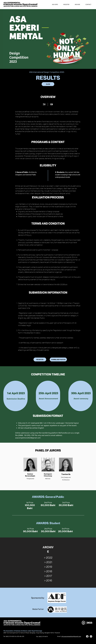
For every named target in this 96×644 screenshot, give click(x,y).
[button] (76, 5)
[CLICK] (48, 84)
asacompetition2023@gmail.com (28, 438)
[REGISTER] (40, 359)
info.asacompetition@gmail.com (71, 636)
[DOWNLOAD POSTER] (58, 359)
